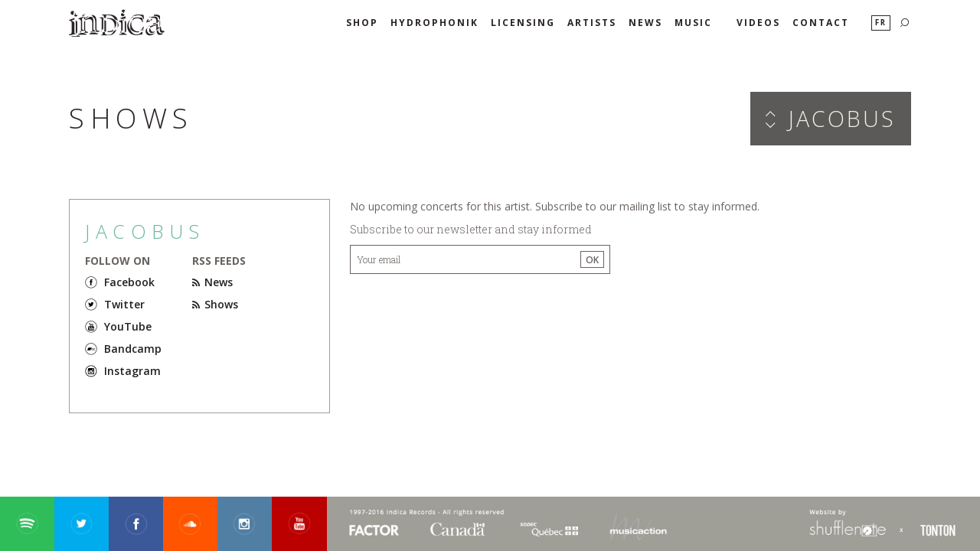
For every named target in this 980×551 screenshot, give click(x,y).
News (645, 23)
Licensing (523, 23)
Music (693, 23)
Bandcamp (133, 349)
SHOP (362, 23)
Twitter (124, 304)
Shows (215, 304)
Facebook (129, 282)
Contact (821, 23)
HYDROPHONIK (434, 23)
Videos (758, 23)
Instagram (132, 371)
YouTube (128, 326)
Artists (592, 23)
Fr (881, 23)
